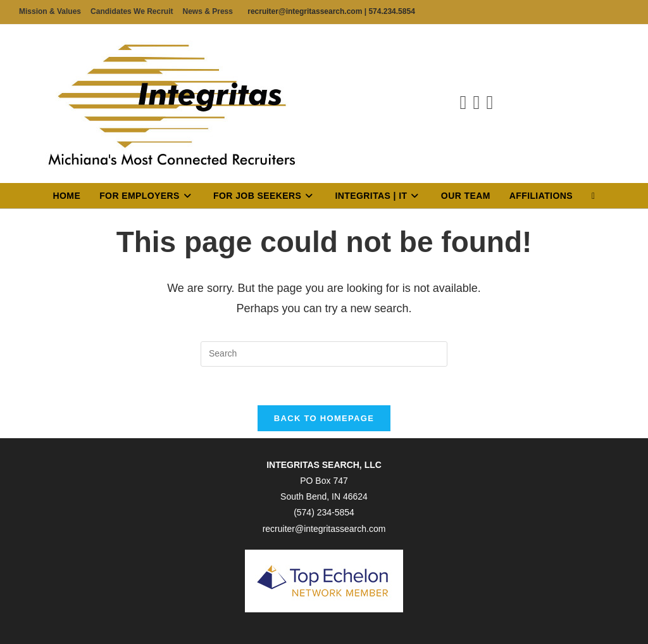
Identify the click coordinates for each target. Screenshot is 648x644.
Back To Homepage (324, 418)
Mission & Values (50, 11)
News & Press (208, 11)
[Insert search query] (324, 354)
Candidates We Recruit (132, 11)
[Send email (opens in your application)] (489, 103)
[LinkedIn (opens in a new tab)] (477, 103)
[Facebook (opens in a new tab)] (464, 103)
